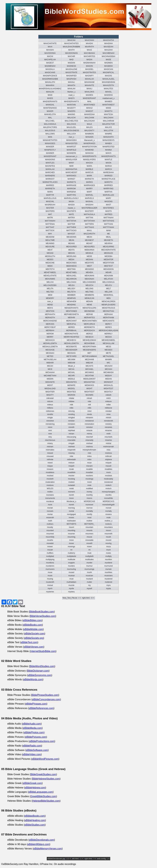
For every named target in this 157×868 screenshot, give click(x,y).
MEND (50, 305)
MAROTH (109, 182)
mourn (109, 530)
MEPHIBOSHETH (71, 314)
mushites (109, 572)
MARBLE (89, 169)
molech (108, 485)
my (89, 585)
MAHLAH (71, 89)
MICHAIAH (50, 372)
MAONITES (50, 166)
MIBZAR (89, 363)
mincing (71, 411)
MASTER (50, 208)
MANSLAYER (71, 160)
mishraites (50, 450)
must (71, 579)
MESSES (109, 350)
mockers (89, 476)
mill (89, 405)
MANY (71, 163)
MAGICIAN (108, 69)
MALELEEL (71, 127)
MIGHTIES (71, 392)
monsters (50, 495)
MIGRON (71, 395)
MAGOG (109, 76)
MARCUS (89, 172)
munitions (50, 563)
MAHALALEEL (108, 79)
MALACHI (71, 118)
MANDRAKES (89, 143)
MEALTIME (50, 240)
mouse (89, 537)
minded (108, 411)
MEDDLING (71, 256)
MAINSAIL (50, 105)
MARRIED (108, 185)
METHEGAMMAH (89, 356)
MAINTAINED (89, 105)
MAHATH (71, 85)
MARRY (89, 189)
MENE (89, 305)
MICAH (50, 366)
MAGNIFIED (71, 76)
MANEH (108, 143)
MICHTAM (89, 376)
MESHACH (50, 340)
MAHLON (50, 92)
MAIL (89, 102)
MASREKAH (50, 205)
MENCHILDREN (109, 301)
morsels (50, 511)
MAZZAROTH (89, 234)
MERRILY (108, 334)
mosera (109, 514)
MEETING (71, 269)
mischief (89, 437)
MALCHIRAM (109, 121)
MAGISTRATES (89, 72)
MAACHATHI (109, 40)
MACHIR (71, 56)
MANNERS (71, 153)
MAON (109, 163)
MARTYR (50, 195)
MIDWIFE (71, 385)
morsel (109, 508)
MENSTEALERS (89, 308)
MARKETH (89, 179)
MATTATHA (71, 221)
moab (71, 469)
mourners (89, 534)
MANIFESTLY (50, 150)
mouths (50, 540)
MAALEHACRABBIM (71, 47)
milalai (71, 398)
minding (71, 414)
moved (109, 540)
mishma (89, 447)
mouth (108, 537)
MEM (50, 295)
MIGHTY (50, 395)
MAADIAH (108, 43)
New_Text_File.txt (70, 598)
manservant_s (71, 156)
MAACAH (71, 40)
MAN (50, 137)
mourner (71, 534)
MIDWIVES (89, 385)
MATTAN (89, 218)
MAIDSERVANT (89, 98)
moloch (108, 489)
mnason (50, 469)
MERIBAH (50, 330)
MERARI (71, 318)
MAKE (109, 108)
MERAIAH (108, 314)
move (71, 540)
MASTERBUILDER (89, 208)
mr (71, 550)
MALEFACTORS (50, 127)
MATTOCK (50, 231)
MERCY (108, 324)
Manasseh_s (89, 140)
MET (89, 353)
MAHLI (89, 89)
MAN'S (108, 153)
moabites (108, 469)
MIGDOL (71, 389)
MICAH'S (89, 366)
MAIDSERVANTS (50, 102)
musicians (108, 576)
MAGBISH (108, 66)
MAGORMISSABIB (50, 79)
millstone (108, 408)
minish (108, 418)
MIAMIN (108, 360)
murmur (89, 566)
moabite (89, 469)
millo (71, 408)
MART (89, 192)
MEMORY (50, 298)
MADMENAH (50, 66)
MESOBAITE (71, 347)
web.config (101, 859)
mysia (108, 588)
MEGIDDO (89, 269)
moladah (71, 485)
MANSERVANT (50, 156)
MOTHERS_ (89, 524)
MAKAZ (89, 108)
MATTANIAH (50, 221)
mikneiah (50, 398)
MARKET (71, 179)
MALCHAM (89, 118)
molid (71, 489)
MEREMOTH (89, 327)
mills (89, 408)
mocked (50, 476)
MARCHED (50, 172)
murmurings (89, 569)
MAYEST (71, 234)
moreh (71, 505)
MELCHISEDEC (89, 282)
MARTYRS (71, 195)
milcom (50, 401)
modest (71, 482)
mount (71, 527)
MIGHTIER (50, 392)
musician (89, 576)
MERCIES (50, 324)
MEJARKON (71, 279)
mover (71, 543)
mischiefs (109, 437)
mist (89, 453)
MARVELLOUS (50, 198)
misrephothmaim (89, 450)
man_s (71, 137)
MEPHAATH (50, 314)
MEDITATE (89, 263)
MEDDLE (89, 253)
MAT (50, 214)
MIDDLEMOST (89, 379)
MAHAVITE (89, 85)
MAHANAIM (89, 82)
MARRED (50, 185)
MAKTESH (109, 114)
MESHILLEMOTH (71, 343)
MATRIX (71, 218)
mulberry (71, 553)
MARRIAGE (71, 185)
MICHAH (108, 369)
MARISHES (71, 176)
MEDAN (71, 253)
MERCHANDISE (50, 321)
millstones (50, 411)
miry (50, 437)
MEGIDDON (109, 269)
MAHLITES (109, 89)
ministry (108, 424)
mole (89, 485)
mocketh (50, 479)
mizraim (89, 466)
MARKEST (50, 179)
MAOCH (89, 163)
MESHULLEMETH (50, 347)
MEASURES (89, 247)
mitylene (108, 459)
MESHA (108, 337)
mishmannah (108, 447)
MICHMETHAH (50, 376)
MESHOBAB (89, 343)
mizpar (50, 466)
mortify (89, 514)
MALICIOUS (50, 131)
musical (71, 576)
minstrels (109, 427)
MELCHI (50, 282)
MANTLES (50, 163)
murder (89, 563)
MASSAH (89, 205)
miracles (108, 430)
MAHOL (108, 92)
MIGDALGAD (50, 389)
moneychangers (108, 492)
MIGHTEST (109, 389)
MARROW (71, 189)
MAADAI (89, 43)
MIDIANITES (71, 382)
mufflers (50, 553)
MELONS (89, 289)
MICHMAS (89, 372)
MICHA (71, 369)
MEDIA (71, 260)
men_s (50, 301)
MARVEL (89, 195)
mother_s (109, 521)
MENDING (71, 305)
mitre (89, 459)
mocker (71, 476)
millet (109, 405)
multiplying (50, 559)
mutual (50, 585)
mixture (71, 463)
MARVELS (89, 198)
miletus (50, 405)
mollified (89, 489)
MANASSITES (71, 143)
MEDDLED (108, 253)
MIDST (50, 385)
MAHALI (71, 82)
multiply (108, 556)
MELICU (108, 285)
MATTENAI (50, 224)
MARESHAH (109, 172)
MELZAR (108, 292)
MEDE (89, 256)
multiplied (50, 556)
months (108, 495)
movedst (50, 543)
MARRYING (108, 189)
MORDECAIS (89, 501)
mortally (109, 511)
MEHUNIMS (50, 279)
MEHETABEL (71, 272)
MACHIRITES (89, 56)
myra (108, 585)
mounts (89, 530)
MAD (71, 60)
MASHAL (89, 201)
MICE (50, 369)
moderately (108, 479)
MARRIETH (50, 189)
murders (71, 566)
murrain (108, 569)
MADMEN (108, 63)
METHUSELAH (50, 360)
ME (109, 234)
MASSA (71, 205)
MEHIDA (89, 272)
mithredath (71, 459)
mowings (71, 547)
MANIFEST (71, 147)
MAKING (71, 114)
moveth (89, 543)
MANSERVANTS (89, 156)
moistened (108, 482)
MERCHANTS (109, 321)
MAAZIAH (108, 50)
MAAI (50, 47)
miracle (89, 430)
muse (50, 572)
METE (108, 353)
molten (50, 492)
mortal (71, 511)
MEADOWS (71, 237)
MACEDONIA (50, 53)
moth (50, 521)
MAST (108, 205)
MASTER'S (71, 211)
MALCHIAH (109, 118)
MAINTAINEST (109, 105)
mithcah (109, 456)
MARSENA (71, 192)
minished (50, 421)
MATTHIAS (89, 227)
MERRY (50, 337)
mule (89, 553)
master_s (71, 208)
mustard (89, 579)
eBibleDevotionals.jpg (56, 859)
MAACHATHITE (50, 43)
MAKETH (109, 111)
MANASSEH (71, 140)
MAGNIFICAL (108, 72)
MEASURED (71, 247)
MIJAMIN (89, 395)
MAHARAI (50, 85)
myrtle (71, 588)
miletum (109, 401)
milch (109, 398)
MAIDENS (108, 95)
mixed (50, 463)
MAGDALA (50, 69)
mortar (50, 514)
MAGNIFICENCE (50, 76)
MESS (109, 347)
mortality (89, 511)
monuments (50, 498)
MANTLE (108, 160)
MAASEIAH (109, 47)
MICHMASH (108, 372)
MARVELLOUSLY (71, 198)
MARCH (109, 169)
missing (71, 453)
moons (89, 498)
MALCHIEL (50, 121)
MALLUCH (71, 134)
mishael (89, 443)
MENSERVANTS (71, 308)
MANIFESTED (108, 147)
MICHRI (71, 376)
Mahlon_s (71, 92)
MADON (89, 66)
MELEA (71, 285)
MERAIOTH (50, 318)
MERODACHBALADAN (109, 330)
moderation (50, 482)
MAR (71, 166)
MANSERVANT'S (108, 156)
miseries (108, 440)
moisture (50, 485)
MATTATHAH (89, 221)
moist (89, 482)
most (89, 518)
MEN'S (50, 308)
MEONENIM (89, 311)
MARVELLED (108, 195)
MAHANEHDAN (108, 82)
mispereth (71, 450)
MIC (109, 363)
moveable (89, 540)
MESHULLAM (108, 343)
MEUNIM (71, 360)
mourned (50, 534)
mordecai (50, 501)
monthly (89, 495)
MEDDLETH (50, 256)
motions (109, 524)
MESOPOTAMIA (89, 347)
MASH (71, 201)
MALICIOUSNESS (71, 131)
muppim (71, 563)
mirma (89, 434)
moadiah (89, 472)
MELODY (71, 289)
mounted (50, 530)
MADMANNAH (89, 63)
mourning (71, 537)
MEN (108, 298)
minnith (71, 427)
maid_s (71, 95)
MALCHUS (71, 124)
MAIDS (50, 98)
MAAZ (89, 50)
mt (89, 550)
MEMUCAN (89, 298)
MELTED (50, 292)
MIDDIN (50, 379)
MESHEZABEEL (108, 340)
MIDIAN (109, 379)
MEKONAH (89, 279)
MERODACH (89, 330)
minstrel (89, 427)
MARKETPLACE (108, 179)
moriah (50, 508)
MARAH (108, 166)
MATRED (109, 214)
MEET (89, 266)
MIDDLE (71, 379)
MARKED (108, 176)
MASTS (108, 211)
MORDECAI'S (108, 501)
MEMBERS (89, 295)
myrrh (50, 588)
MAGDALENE (71, 69)
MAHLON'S (89, 92)
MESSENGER (71, 350)
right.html (86, 598)
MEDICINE (50, 263)
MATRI (50, 218)
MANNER (50, 153)
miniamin (89, 418)
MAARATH (89, 47)
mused (71, 572)
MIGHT (89, 389)
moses (71, 518)
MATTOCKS (71, 231)
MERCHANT (71, 321)
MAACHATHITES (71, 43)
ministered (89, 421)
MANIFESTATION (89, 147)
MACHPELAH (50, 60)
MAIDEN (89, 95)
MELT (108, 289)
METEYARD (71, 356)
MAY (50, 234)
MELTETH (71, 292)
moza (108, 547)
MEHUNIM (108, 276)
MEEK (50, 266)
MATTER (71, 224)
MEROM (50, 334)
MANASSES (50, 143)
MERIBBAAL (71, 330)
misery (50, 443)
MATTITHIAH (108, 227)
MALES (89, 127)
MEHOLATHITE (50, 276)
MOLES (50, 489)
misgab (71, 443)
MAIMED (109, 102)
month (71, 495)
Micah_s (71, 366)
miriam (71, 434)
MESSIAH (50, 353)
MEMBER (71, 295)
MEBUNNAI (89, 250)
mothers (50, 524)
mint (50, 430)
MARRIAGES (89, 185)
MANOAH (89, 153)
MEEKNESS (71, 266)
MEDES (50, 260)
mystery (71, 592)
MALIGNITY (89, 131)
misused (50, 456)
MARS (50, 192)
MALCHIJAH (89, 121)
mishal (108, 443)
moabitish (71, 472)
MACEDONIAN (71, 53)
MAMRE (108, 134)
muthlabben (71, 582)
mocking (71, 479)
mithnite (50, 459)
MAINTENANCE (50, 108)
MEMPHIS (71, 298)
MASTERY (89, 211)
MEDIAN (89, 260)
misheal (71, 447)
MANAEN (89, 137)
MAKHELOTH (50, 114)
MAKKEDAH (89, 114)
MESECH (89, 337)
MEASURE (50, 247)
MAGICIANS (50, 72)
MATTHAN (108, 224)
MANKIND (89, 150)
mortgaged (71, 514)
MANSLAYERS (89, 160)
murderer (108, 563)
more (50, 505)
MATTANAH (108, 218)
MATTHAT (50, 227)
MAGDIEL (89, 69)
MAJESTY (71, 108)
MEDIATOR (108, 260)
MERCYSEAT (50, 327)
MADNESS (71, 66)
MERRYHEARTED (71, 337)
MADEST (50, 63)
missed (50, 453)
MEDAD (50, 253)
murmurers (50, 569)
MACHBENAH (108, 53)
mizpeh (71, 466)
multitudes (89, 559)
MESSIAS (71, 353)
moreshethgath (109, 505)
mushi (89, 572)
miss (108, 450)
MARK (89, 176)
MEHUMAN (89, 276)
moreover (89, 505)
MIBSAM (71, 363)
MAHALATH (50, 82)
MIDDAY (109, 376)
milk (71, 405)
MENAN (89, 301)
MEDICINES (71, 263)
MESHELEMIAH (89, 340)
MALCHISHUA (50, 124)
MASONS (109, 201)
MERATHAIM (108, 318)
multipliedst (71, 556)
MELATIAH (108, 279)
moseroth (50, 518)
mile (89, 401)
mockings (89, 479)
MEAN (71, 240)
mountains (108, 527)
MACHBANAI (89, 53)
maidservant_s (109, 98)
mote (108, 518)
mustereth (50, 582)
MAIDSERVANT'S (71, 102)
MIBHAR (50, 363)
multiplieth (89, 556)
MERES (108, 327)
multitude (71, 559)
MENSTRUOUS (108, 308)
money (89, 492)
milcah (89, 398)
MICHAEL (89, 369)
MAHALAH (89, 79)
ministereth (108, 421)
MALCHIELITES (71, 121)
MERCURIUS (89, 324)
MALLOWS (50, 134)
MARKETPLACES (50, 182)
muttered (108, 582)
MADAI (89, 60)
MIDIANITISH (89, 382)
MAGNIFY (89, 76)
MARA (89, 166)
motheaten (71, 521)
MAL (50, 118)
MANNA (108, 150)
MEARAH (108, 243)
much (108, 550)
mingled (71, 418)
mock (108, 472)
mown (89, 547)
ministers (71, 424)
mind (89, 411)
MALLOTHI (109, 131)
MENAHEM (71, 301)
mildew (71, 401)
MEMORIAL (109, 295)
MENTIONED (71, 311)
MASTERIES (108, 208)
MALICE (108, 127)
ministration (89, 424)
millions (50, 408)
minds (89, 414)
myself (89, 588)
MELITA (50, 289)
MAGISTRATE (71, 72)
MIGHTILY (109, 392)
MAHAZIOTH (108, 85)
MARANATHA (71, 169)
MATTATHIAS (108, 221)
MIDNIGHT (108, 382)
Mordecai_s (71, 501)
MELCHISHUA (108, 282)
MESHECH (71, 340)
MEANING (50, 243)
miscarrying (71, 437)
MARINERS (50, 176)
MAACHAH (89, 40)
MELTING (89, 292)
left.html (75, 859)
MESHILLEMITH (50, 343)
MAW (108, 231)
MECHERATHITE (109, 250)
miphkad (71, 430)
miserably (89, 440)
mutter (89, 582)
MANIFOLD (71, 150)
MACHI (50, 56)
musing (50, 579)
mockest (108, 476)
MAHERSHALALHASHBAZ (50, 89)
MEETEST (108, 266)
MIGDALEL (108, 385)
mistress (108, 453)
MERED (71, 327)
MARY (108, 198)
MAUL (89, 231)
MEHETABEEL (50, 272)
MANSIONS (50, 160)
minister (71, 421)
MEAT (50, 250)
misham (50, 447)
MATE (71, 214)
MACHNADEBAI (109, 56)
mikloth (109, 395)
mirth (108, 434)
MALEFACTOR (108, 124)
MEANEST (89, 240)
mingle (50, 418)
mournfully (50, 537)
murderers (50, 566)
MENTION (50, 311)
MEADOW (50, 237)
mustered (109, 579)
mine (109, 414)
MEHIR (108, 272)
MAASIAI (50, 50)
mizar (89, 463)
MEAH (89, 237)
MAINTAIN (71, 105)
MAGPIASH (71, 79)
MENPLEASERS (109, 305)
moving (108, 543)
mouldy (50, 527)
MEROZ (89, 334)
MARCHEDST (71, 172)
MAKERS (71, 111)
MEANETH (108, 240)
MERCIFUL (71, 324)
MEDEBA (108, 256)
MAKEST (89, 111)
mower (50, 547)
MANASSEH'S (109, 140)
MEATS (71, 250)
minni (50, 427)
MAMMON (89, 134)
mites (89, 456)
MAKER (50, 111)
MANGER (50, 147)
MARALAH (50, 169)
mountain (89, 527)
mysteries (50, 592)
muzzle (71, 585)
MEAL (108, 237)
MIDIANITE (50, 382)
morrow (89, 508)
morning (71, 508)
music (50, 576)
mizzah (109, 466)
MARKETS (71, 182)
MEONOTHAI (108, 311)
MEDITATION (108, 263)
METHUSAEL (108, 356)
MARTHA (108, 192)
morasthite (109, 498)
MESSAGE (50, 350)
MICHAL (71, 372)
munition (108, 559)
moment (71, 492)
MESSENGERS (89, 350)
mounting (71, 530)
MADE (108, 60)
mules (109, 553)
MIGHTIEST (89, 392)
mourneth (108, 534)
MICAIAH (109, 366)
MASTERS (50, 211)
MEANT (89, 243)
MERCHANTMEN (89, 321)
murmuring (71, 569)
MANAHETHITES (50, 140)
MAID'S (71, 98)
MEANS (71, 243)
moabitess (50, 472)
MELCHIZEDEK (50, 285)
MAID (50, 95)
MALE (89, 124)
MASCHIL (50, 201)
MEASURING (108, 247)
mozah (50, 550)
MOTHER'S (71, 524)
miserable (71, 440)
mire (50, 434)
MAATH (71, 50)
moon (71, 498)
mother (89, 521)
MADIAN (71, 63)
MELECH (89, 285)
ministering (50, 424)
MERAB (89, 314)
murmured (108, 566)
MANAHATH (108, 137)
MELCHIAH (71, 282)
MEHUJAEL (71, 276)
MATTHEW (71, 227)
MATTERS (89, 224)
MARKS (89, 182)
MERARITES (89, 318)
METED (50, 356)
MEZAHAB (89, 360)
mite (71, 456)
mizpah (108, 463)
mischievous (50, 440)
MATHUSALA (89, 214)
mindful (50, 414)
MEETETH (50, 269)
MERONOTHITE (71, 334)
